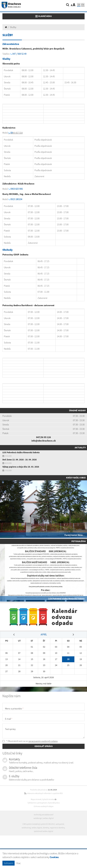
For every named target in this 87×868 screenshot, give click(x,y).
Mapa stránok (36, 799)
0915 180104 (16, 199)
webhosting (26, 828)
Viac (19, 863)
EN (83, 5)
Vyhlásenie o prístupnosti (37, 803)
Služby (13, 27)
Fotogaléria (79, 541)
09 (12, 133)
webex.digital (48, 818)
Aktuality (80, 448)
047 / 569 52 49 (19, 54)
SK (79, 5)
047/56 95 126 (43, 437)
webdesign (38, 818)
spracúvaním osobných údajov (43, 741)
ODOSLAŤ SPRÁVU (44, 746)
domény (46, 828)
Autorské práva (54, 803)
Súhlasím (9, 863)
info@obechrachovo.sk (44, 441)
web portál (60, 824)
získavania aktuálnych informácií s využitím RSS (43, 793)
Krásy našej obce (76, 478)
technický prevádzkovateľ (44, 815)
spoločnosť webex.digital (43, 831)
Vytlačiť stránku (49, 799)
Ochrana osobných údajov (44, 806)
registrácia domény (57, 828)
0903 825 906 (17, 189)
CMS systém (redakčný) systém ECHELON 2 (39, 824)
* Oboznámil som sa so (30, 741)
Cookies (54, 857)
